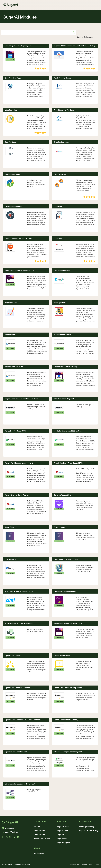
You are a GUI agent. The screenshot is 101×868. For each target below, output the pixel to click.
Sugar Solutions (63, 827)
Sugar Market (62, 831)
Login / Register (10, 832)
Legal (97, 864)
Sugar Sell (61, 835)
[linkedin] (15, 838)
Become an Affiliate (42, 839)
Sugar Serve (62, 839)
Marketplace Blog (87, 827)
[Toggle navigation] (96, 5)
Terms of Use (75, 864)
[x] (8, 838)
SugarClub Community (89, 831)
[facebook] (4, 838)
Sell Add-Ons (39, 831)
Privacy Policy (87, 864)
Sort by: (80, 37)
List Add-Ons (39, 835)
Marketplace (39, 853)
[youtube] (18, 838)
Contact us (8, 828)
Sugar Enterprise (63, 842)
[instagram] (11, 838)
